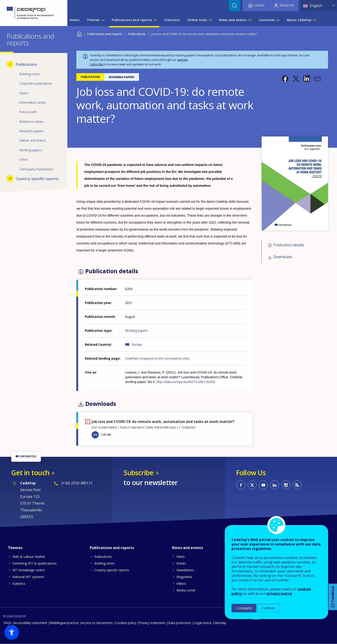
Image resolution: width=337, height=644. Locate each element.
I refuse (269, 608)
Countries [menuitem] (267, 20)
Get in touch (30, 473)
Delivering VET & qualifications (34, 563)
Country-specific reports (112, 570)
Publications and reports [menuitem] (132, 20)
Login (259, 5)
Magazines (184, 577)
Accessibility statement (31, 623)
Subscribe (97, 64)
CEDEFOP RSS (297, 485)
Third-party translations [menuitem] (36, 169)
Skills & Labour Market (29, 557)
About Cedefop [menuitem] (299, 20)
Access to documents (97, 623)
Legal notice (203, 623)
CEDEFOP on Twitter (252, 485)
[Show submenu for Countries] (278, 20)
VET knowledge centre (29, 570)
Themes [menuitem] (93, 20)
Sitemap (220, 623)
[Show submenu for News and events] (250, 20)
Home (79, 33)
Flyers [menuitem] (24, 93)
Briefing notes (105, 563)
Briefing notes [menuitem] (30, 74)
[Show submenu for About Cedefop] (314, 20)
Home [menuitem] (75, 20)
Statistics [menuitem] (172, 20)
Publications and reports (105, 34)
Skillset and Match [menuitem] (32, 140)
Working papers (136, 331)
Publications (137, 34)
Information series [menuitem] (33, 102)
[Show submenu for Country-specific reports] (10, 178)
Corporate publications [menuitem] (36, 83)
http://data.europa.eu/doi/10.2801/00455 (186, 382)
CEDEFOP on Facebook (241, 485)
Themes (15, 548)
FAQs (7, 623)
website (183, 60)
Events (181, 563)
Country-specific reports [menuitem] (37, 179)
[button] (285, 79)
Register (287, 5)
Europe (137, 344)
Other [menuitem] (23, 159)
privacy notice (279, 593)
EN (95, 435)
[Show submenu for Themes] (103, 20)
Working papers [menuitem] (31, 150)
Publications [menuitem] (26, 64)
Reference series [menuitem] (31, 122)
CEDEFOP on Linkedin (275, 485)
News (181, 557)
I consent (244, 608)
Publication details (289, 245)
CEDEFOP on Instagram (286, 485)
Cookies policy (126, 623)
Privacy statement (152, 623)
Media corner (186, 590)
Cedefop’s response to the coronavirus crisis (157, 358)
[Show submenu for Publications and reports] (155, 20)
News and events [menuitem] (233, 20)
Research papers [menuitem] (31, 131)
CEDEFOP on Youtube (263, 485)
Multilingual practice (64, 623)
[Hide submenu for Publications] (10, 64)
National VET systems (28, 577)
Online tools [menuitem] (197, 20)
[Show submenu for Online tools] (210, 20)
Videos (181, 584)
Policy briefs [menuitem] (28, 112)
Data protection (180, 623)
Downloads (283, 257)
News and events (187, 548)
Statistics (19, 584)
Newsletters (185, 570)
